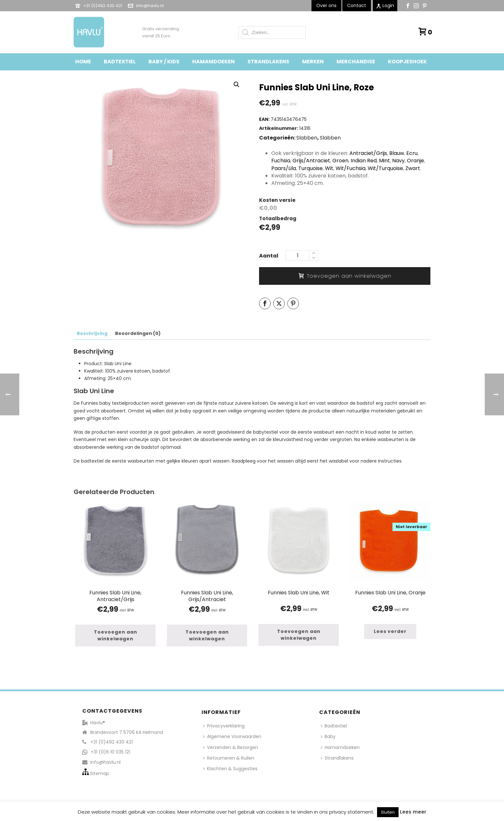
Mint (384, 161)
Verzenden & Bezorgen (231, 747)
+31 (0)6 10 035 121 (110, 752)
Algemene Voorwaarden (232, 736)
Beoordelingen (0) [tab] (138, 333)
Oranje (415, 161)
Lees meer (413, 812)
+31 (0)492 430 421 (103, 6)
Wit (329, 168)
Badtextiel (120, 62)
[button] (237, 85)
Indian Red (364, 161)
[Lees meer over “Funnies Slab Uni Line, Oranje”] (390, 632)
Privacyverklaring (224, 726)
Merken (313, 62)
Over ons (326, 5)
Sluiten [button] (388, 812)
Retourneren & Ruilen (229, 758)
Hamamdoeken (213, 62)
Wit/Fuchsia (351, 168)
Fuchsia (281, 161)
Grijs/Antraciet (311, 161)
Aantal (269, 256)
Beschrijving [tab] (92, 333)
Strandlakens (268, 62)
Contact (357, 5)
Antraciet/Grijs (368, 153)
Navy (398, 161)
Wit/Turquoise (385, 168)
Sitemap (99, 773)
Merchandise (356, 62)
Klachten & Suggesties (230, 769)
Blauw (397, 153)
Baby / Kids (164, 62)
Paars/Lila (284, 168)
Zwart (413, 168)
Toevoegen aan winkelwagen (345, 276)
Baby (328, 736)
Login (385, 5)
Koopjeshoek (407, 62)
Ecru (412, 153)
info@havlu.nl (150, 6)
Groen (340, 161)
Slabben (307, 138)
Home (83, 62)
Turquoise (310, 168)
